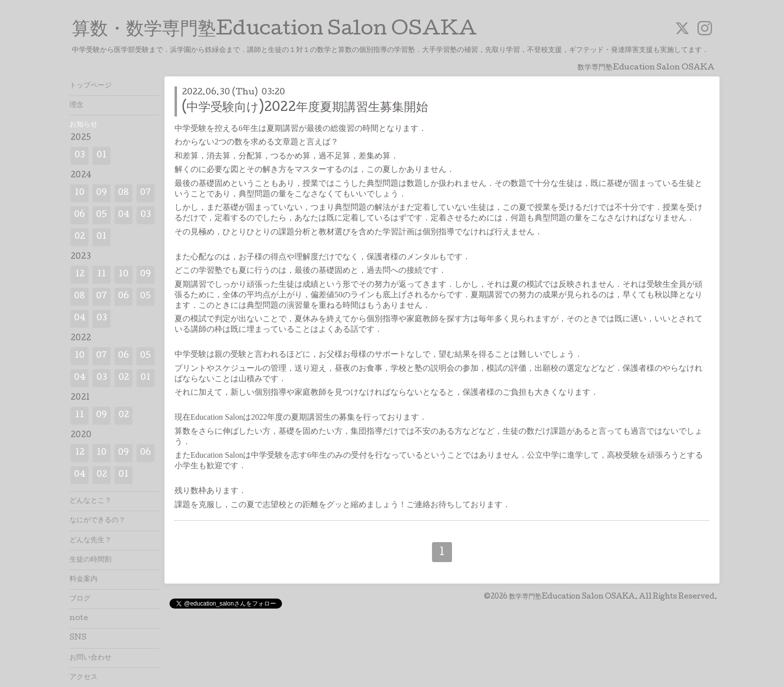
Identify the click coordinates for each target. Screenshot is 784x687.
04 (124, 215)
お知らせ (83, 125)
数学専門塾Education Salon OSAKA (572, 597)
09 (101, 193)
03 (80, 156)
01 (101, 156)
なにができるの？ (97, 521)
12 (80, 275)
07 (145, 193)
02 (80, 237)
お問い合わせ (90, 658)
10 (79, 193)
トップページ (90, 86)
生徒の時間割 (90, 560)
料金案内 (83, 580)
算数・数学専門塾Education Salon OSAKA (274, 30)
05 (101, 215)
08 (123, 193)
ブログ (80, 599)
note (79, 619)
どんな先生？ (90, 541)
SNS (78, 638)
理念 (76, 105)
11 (101, 275)
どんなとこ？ (90, 501)
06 (79, 215)
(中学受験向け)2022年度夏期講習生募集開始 (305, 108)
